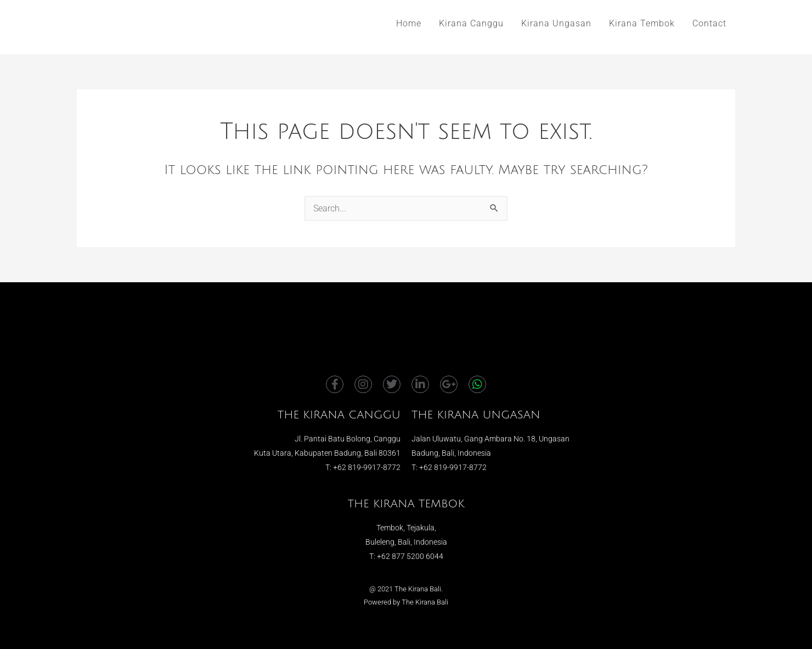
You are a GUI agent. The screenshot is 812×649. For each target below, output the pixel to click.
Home (409, 23)
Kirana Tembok (642, 23)
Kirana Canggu (471, 23)
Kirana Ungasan (556, 23)
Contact (709, 23)
